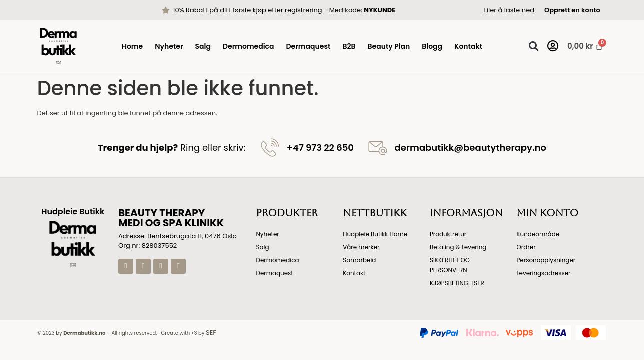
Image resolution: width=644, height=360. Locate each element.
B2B (349, 46)
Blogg (432, 46)
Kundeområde (538, 234)
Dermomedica (248, 46)
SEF (211, 333)
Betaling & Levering (458, 247)
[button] (534, 46)
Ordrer (526, 247)
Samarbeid (360, 260)
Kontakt (468, 46)
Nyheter (169, 46)
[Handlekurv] (581, 46)
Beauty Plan (389, 46)
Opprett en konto (572, 10)
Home (132, 46)
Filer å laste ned (509, 10)
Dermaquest (308, 46)
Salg (203, 46)
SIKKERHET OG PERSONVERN (450, 265)
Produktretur (448, 234)
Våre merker (361, 247)
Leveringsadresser (544, 273)
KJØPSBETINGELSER (457, 283)
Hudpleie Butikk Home (375, 234)
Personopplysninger (546, 260)
